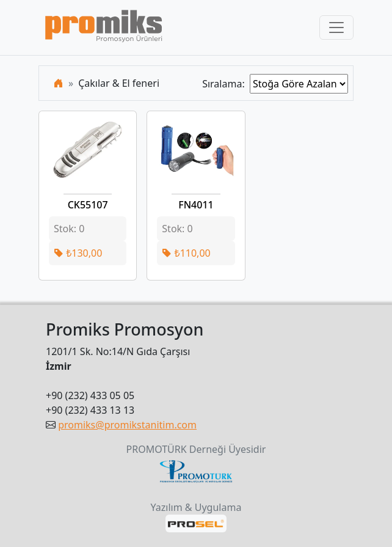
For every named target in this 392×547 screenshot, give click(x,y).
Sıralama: (226, 84)
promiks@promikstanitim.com (127, 425)
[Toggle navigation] (336, 28)
